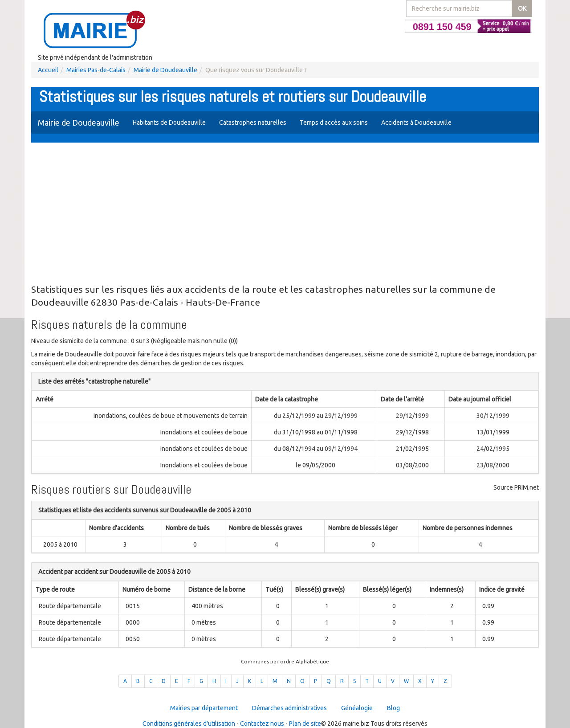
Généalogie (357, 708)
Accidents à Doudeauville (416, 123)
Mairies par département (204, 708)
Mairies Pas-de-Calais (96, 70)
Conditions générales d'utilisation (189, 724)
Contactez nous (262, 724)
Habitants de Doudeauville (169, 123)
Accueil (48, 70)
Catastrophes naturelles (253, 123)
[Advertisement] (285, 214)
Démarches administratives (289, 708)
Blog (393, 708)
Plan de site (305, 724)
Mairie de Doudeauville (165, 70)
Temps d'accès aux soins (334, 123)
